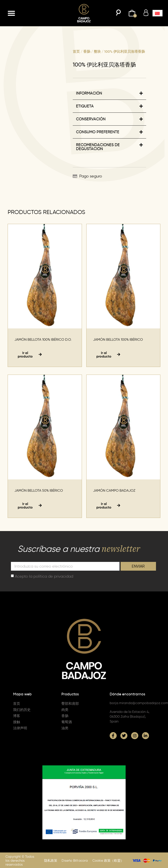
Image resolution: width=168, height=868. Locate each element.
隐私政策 (51, 861)
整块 (97, 51)
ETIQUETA (85, 106)
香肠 (87, 51)
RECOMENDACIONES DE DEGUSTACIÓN (98, 147)
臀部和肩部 (70, 704)
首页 (76, 51)
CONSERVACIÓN (91, 119)
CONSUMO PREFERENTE (98, 132)
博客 (17, 716)
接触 (17, 722)
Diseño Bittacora (75, 861)
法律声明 (20, 728)
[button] (11, 13)
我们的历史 (22, 710)
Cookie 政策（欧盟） (108, 861)
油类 (65, 728)
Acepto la (44, 576)
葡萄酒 (67, 722)
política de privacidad (53, 576)
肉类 (65, 710)
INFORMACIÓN (89, 93)
